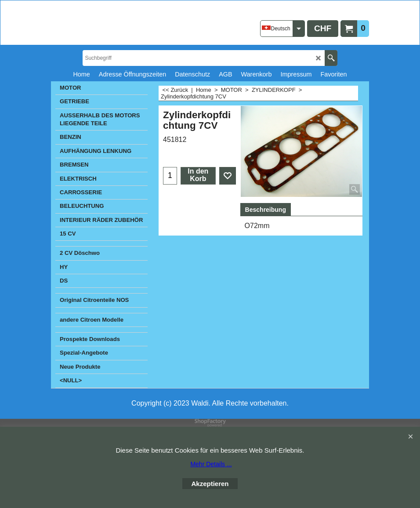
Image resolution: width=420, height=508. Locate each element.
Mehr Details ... (211, 464)
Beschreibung (266, 210)
